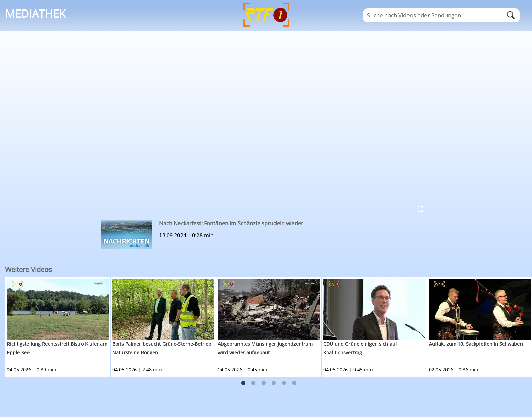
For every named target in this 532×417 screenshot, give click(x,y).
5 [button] (284, 383)
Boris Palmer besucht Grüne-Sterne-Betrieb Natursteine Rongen (162, 348)
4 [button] (274, 383)
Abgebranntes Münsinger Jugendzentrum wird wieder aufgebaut (265, 348)
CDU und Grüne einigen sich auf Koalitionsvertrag (360, 348)
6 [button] (294, 383)
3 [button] (264, 383)
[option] (58, 327)
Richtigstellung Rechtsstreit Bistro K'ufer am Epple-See (57, 348)
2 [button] (253, 383)
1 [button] (243, 383)
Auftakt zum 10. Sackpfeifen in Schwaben (476, 344)
